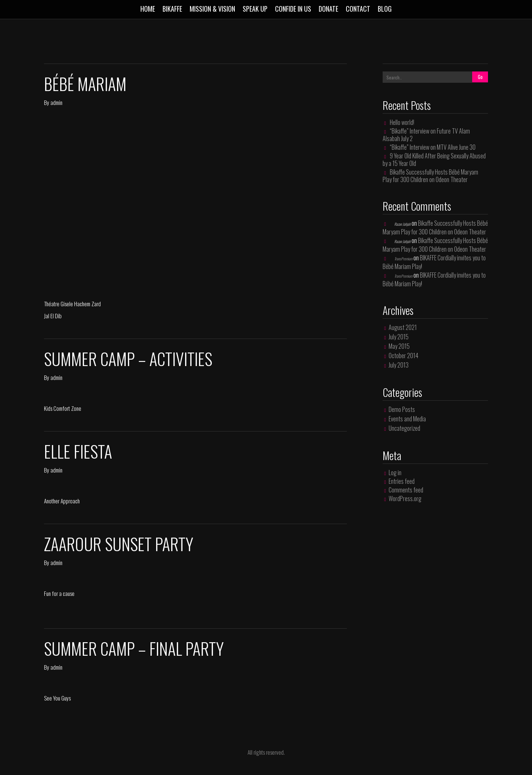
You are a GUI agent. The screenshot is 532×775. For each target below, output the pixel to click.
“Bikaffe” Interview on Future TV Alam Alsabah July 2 (426, 135)
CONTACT (358, 9)
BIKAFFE (172, 9)
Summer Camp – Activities (128, 359)
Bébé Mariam (85, 84)
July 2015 (399, 337)
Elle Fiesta (78, 451)
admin (56, 102)
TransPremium (403, 259)
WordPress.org (405, 498)
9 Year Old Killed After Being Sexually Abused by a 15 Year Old (434, 160)
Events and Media (407, 419)
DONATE (328, 9)
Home (148, 9)
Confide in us (293, 9)
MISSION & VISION (212, 9)
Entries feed (402, 481)
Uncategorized (404, 428)
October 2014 (404, 356)
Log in (395, 473)
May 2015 (399, 346)
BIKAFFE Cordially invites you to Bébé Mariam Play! (434, 262)
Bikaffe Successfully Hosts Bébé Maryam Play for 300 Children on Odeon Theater (430, 176)
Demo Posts (402, 409)
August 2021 (403, 327)
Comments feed (406, 490)
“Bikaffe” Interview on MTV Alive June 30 (433, 147)
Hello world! (402, 122)
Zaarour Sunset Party (119, 544)
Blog (385, 9)
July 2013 (399, 365)
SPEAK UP (255, 9)
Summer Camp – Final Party (134, 648)
